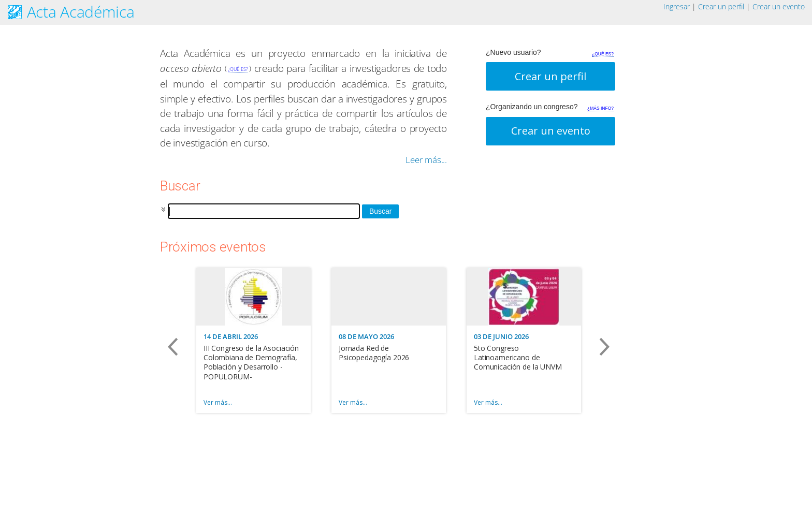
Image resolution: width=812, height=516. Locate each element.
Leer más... (426, 160)
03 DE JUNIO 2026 (501, 336)
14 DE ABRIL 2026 (231, 336)
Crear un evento (779, 6)
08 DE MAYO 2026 (366, 336)
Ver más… (218, 402)
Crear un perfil (721, 6)
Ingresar (677, 6)
